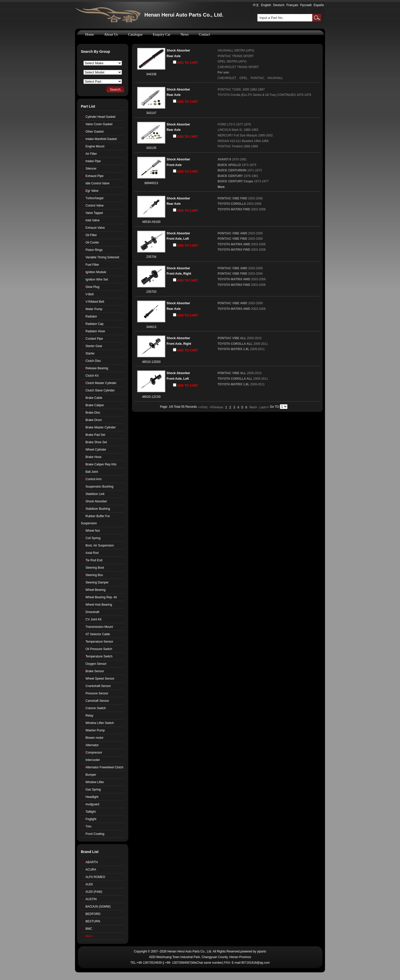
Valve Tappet (94, 213)
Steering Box (94, 575)
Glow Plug (92, 287)
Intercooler (93, 760)
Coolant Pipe (94, 339)
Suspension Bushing (99, 487)
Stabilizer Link (95, 494)
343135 (151, 148)
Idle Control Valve (97, 183)
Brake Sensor (95, 671)
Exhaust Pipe (95, 176)
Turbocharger (95, 198)
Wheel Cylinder (96, 450)
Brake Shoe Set (96, 442)
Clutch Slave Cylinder (100, 390)
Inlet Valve (92, 220)
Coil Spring (93, 538)
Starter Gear (94, 346)
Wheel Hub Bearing (99, 605)
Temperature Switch (99, 656)
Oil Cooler (92, 243)
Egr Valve (92, 191)
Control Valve (95, 206)
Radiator (91, 316)
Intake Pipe (93, 161)
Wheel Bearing (96, 590)
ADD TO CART (185, 62)
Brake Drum (94, 420)
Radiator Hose (95, 331)
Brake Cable (94, 398)
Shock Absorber (178, 50)
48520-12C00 (151, 397)
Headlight (92, 797)
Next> (253, 407)
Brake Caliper (95, 405)
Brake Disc (93, 413)
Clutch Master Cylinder (101, 383)
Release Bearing (97, 368)
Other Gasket (95, 132)
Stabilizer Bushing (98, 509)
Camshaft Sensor (97, 701)
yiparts (262, 951)
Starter (90, 353)
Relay (89, 716)
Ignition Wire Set (97, 279)
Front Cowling (95, 834)
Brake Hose (93, 457)
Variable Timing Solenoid (102, 257)
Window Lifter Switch (100, 723)
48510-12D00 (151, 362)
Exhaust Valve (95, 228)
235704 (151, 257)
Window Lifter (95, 782)
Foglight (91, 819)
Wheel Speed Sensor (100, 679)
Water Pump (94, 309)
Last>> (264, 407)
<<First (203, 407)
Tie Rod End (94, 560)
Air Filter (91, 154)
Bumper (91, 775)
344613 (151, 327)
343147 (151, 113)
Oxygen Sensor (96, 664)
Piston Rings (94, 250)
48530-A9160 (151, 222)
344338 (151, 74)
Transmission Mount (99, 627)
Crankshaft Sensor (98, 686)
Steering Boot (95, 568)
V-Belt (90, 294)
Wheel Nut (93, 531)
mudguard (92, 804)
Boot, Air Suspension (100, 545)
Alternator (92, 745)
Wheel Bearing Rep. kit (101, 597)
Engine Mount (95, 146)
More (221, 187)
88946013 (151, 183)
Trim (89, 826)
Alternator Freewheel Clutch (104, 767)
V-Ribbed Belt (95, 302)
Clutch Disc (93, 361)
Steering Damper (97, 582)
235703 (151, 292)
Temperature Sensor (99, 642)
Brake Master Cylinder (101, 427)
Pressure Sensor (97, 693)
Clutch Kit (92, 376)
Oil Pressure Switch (99, 649)
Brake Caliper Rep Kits (101, 464)
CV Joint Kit (93, 619)
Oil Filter (91, 235)
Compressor (94, 753)
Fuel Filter (92, 265)
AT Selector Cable (98, 634)
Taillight (91, 812)
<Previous (216, 407)
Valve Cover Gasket (99, 124)
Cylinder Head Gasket (100, 117)
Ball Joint (92, 472)
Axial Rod (92, 553)
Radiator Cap (95, 324)
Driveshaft (92, 612)
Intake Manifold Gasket (101, 139)
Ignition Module (96, 272)
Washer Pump (95, 730)
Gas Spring (93, 790)
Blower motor (95, 738)
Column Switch (96, 708)
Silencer (91, 169)
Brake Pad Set (95, 435)
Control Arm (93, 479)
